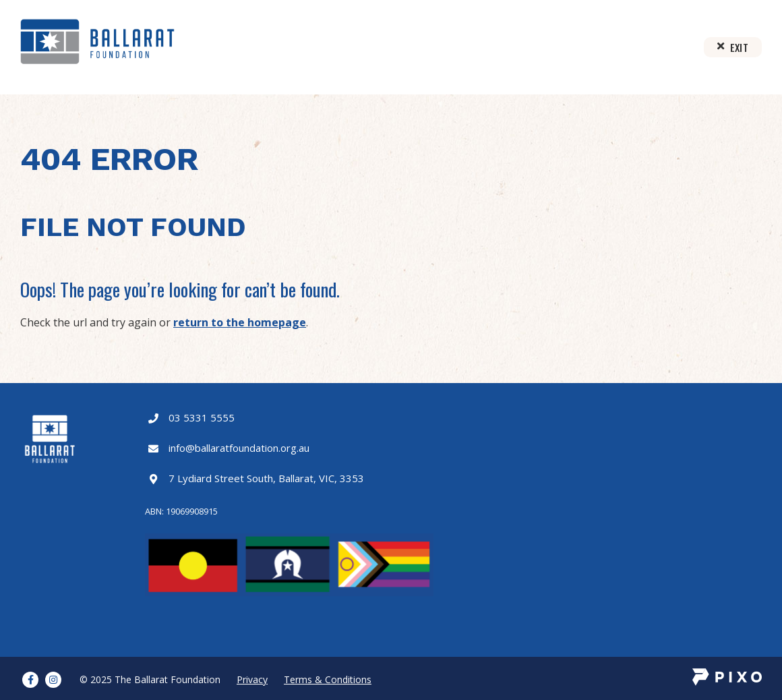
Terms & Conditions (328, 679)
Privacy (252, 679)
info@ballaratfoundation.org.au (239, 448)
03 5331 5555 (202, 417)
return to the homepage (240, 322)
